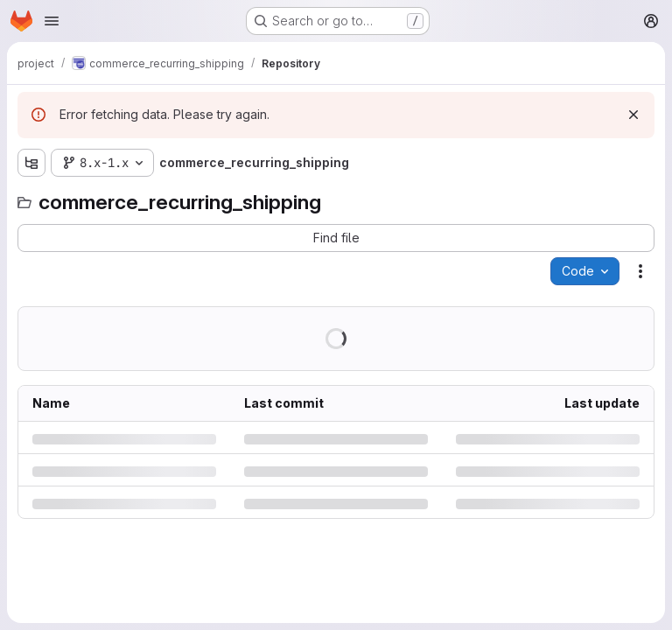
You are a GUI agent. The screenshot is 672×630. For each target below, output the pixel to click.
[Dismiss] (633, 115)
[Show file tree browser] (31, 163)
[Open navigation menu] (52, 21)
